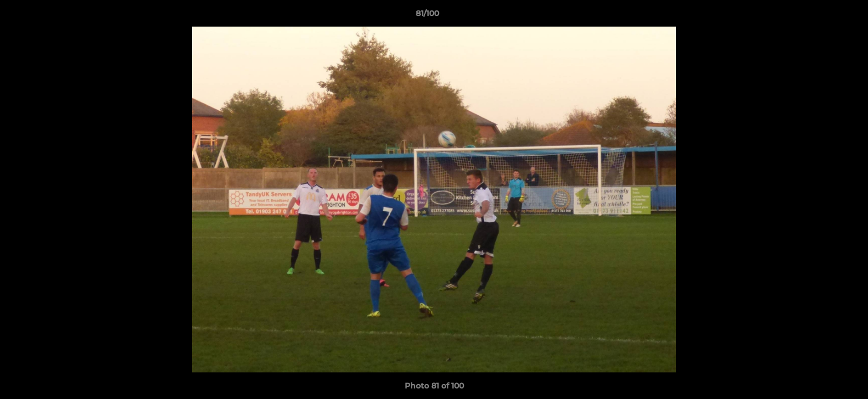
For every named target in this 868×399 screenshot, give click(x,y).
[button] (821, 16)
